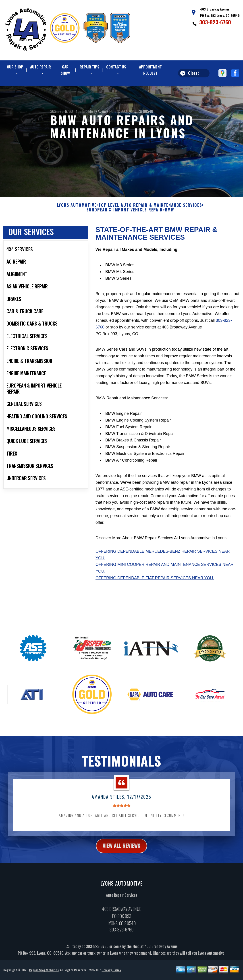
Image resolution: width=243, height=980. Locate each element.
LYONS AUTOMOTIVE (77, 223)
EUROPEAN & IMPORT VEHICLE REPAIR (125, 227)
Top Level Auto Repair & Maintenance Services (150, 223)
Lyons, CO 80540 (140, 111)
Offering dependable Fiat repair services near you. (155, 595)
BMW (170, 227)
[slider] (122, 823)
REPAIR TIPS (89, 67)
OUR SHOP (15, 67)
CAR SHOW (65, 70)
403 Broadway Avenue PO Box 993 (101, 111)
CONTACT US (116, 67)
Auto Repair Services (122, 912)
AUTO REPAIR (40, 67)
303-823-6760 (215, 22)
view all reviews (121, 863)
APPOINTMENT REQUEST (150, 70)
